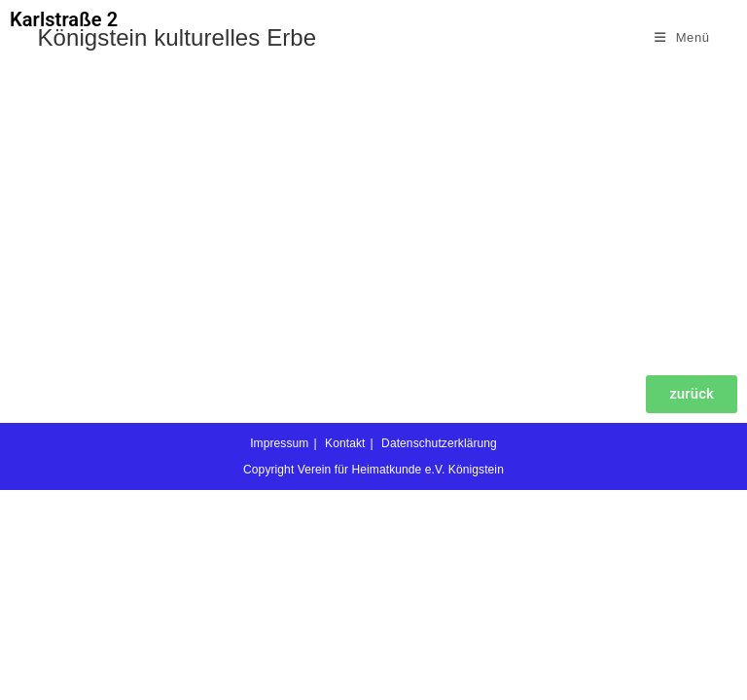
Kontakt (345, 653)
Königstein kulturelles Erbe (177, 37)
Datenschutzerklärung (439, 653)
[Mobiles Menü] (682, 37)
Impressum (279, 653)
